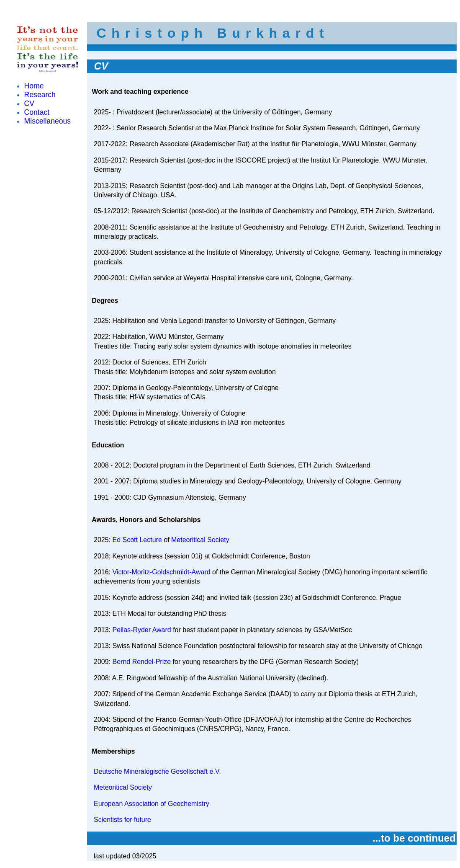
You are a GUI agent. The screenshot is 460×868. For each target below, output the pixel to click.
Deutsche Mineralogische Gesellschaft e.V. (157, 771)
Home (34, 86)
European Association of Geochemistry (152, 804)
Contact (37, 112)
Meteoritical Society (200, 540)
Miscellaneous (48, 121)
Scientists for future (122, 820)
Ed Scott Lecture (137, 540)
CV (29, 103)
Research (40, 95)
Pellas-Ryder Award (141, 630)
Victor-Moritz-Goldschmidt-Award (161, 572)
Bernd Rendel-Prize (141, 662)
